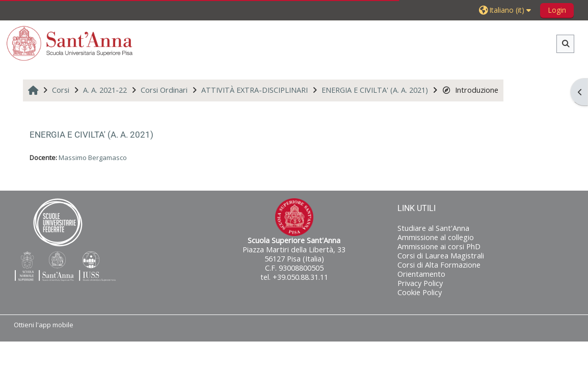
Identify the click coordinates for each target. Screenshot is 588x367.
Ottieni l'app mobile (44, 325)
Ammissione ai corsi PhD (439, 246)
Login (557, 10)
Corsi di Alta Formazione (439, 265)
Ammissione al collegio (436, 237)
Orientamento (421, 274)
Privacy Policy (420, 283)
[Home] (70, 43)
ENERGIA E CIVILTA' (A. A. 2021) (91, 135)
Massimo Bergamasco (93, 158)
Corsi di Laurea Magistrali (441, 256)
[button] (506, 10)
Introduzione (470, 90)
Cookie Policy (420, 292)
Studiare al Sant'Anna (433, 228)
